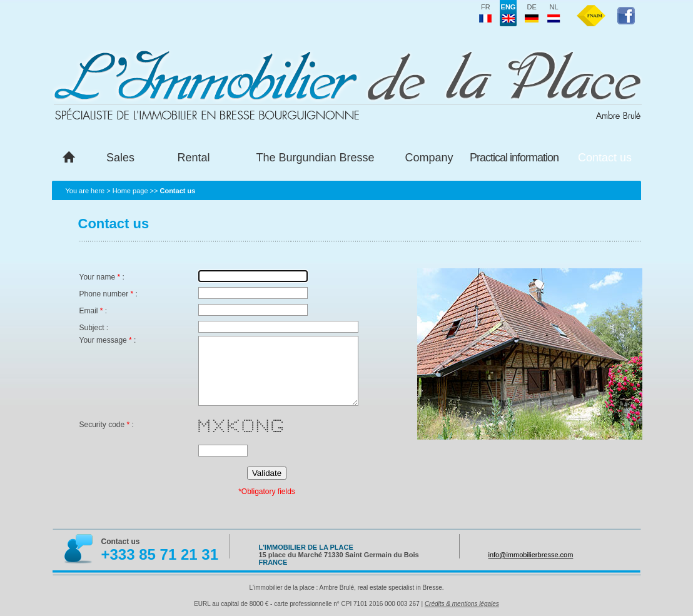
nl (554, 13)
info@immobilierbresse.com (531, 555)
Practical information (514, 158)
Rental (193, 158)
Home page (130, 191)
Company (429, 158)
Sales (120, 158)
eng (508, 13)
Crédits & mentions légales (462, 604)
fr (485, 13)
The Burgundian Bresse (315, 158)
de (532, 13)
